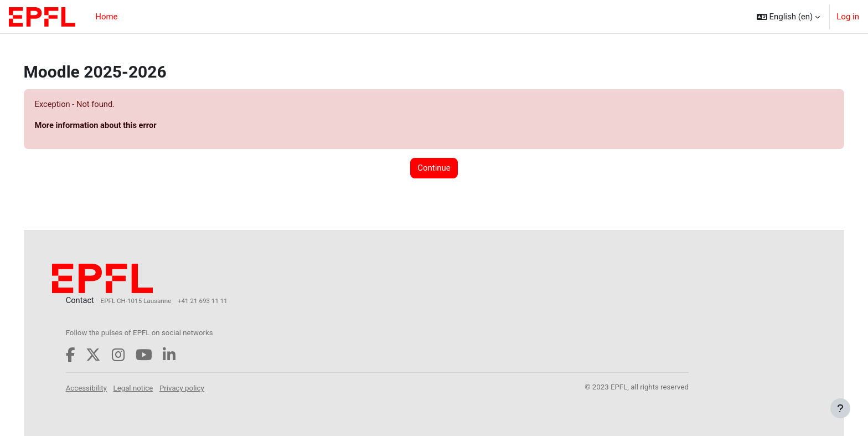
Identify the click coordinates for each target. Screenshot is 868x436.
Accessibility (102, 388)
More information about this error (113, 126)
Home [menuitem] (106, 17)
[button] (789, 17)
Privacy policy (198, 388)
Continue (434, 168)
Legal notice (149, 388)
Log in (848, 17)
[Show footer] (840, 408)
